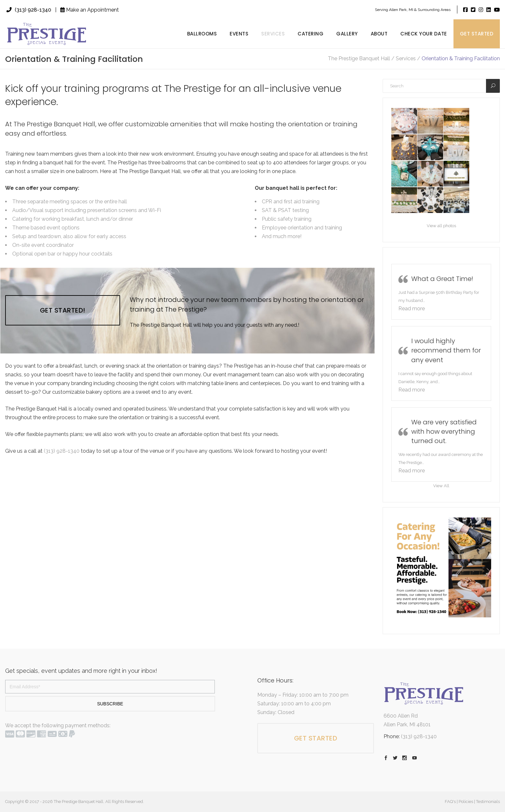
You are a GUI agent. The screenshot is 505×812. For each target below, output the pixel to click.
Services (406, 59)
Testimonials (488, 802)
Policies (466, 802)
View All (441, 486)
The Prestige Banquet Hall (359, 59)
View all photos (441, 226)
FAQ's (450, 802)
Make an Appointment (90, 10)
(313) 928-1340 (29, 10)
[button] (412, 309)
